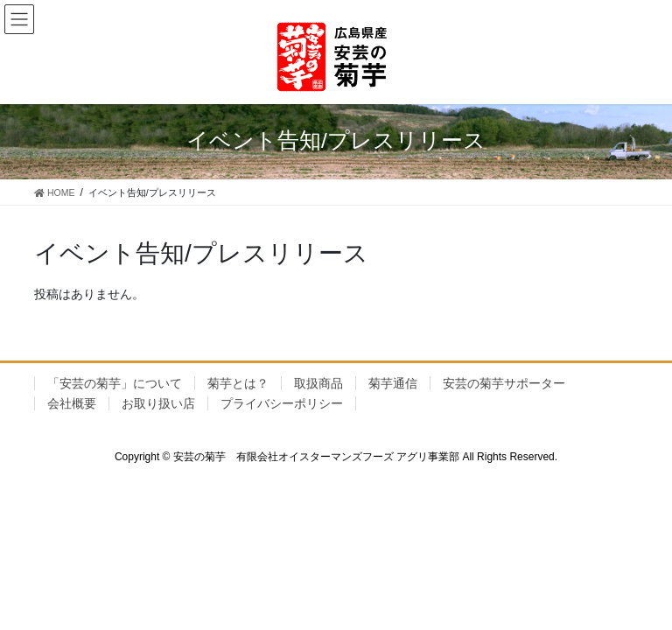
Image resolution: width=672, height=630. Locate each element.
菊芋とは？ (238, 383)
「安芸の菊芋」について (115, 383)
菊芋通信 (393, 383)
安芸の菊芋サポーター (504, 383)
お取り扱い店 (158, 403)
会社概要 (72, 403)
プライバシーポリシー (282, 403)
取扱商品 (318, 383)
